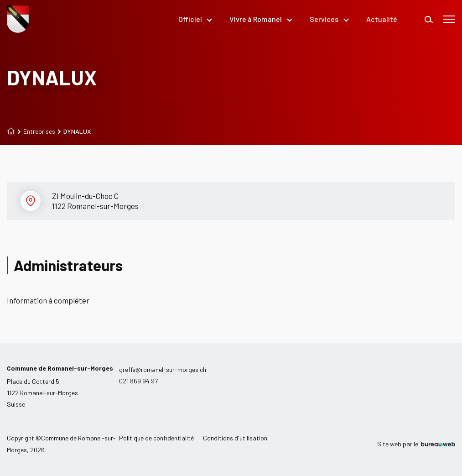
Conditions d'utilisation (235, 438)
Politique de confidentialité (156, 438)
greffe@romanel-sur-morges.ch (163, 369)
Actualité (382, 19)
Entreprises (36, 131)
